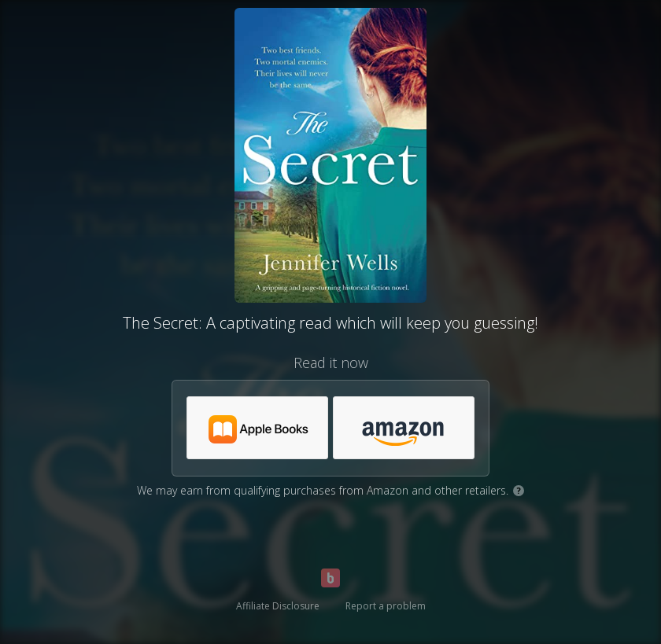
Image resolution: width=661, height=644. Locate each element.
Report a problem (386, 606)
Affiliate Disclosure (278, 606)
